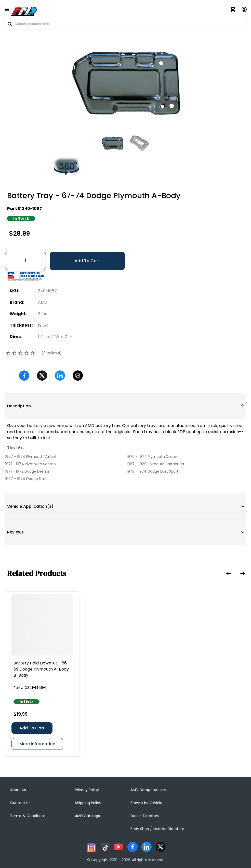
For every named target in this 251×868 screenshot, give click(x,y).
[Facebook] (24, 376)
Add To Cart (87, 261)
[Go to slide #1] (112, 143)
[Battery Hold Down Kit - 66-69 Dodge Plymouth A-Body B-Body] (42, 625)
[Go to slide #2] (139, 143)
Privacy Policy (87, 790)
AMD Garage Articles (149, 790)
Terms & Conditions (28, 816)
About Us (18, 790)
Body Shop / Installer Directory (157, 829)
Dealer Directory (145, 816)
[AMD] (24, 10)
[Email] (78, 376)
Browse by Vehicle (146, 803)
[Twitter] (42, 376)
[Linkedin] (60, 376)
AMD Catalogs (87, 816)
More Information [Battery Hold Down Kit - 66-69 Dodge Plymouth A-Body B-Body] (37, 744)
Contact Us (20, 803)
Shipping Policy (88, 803)
